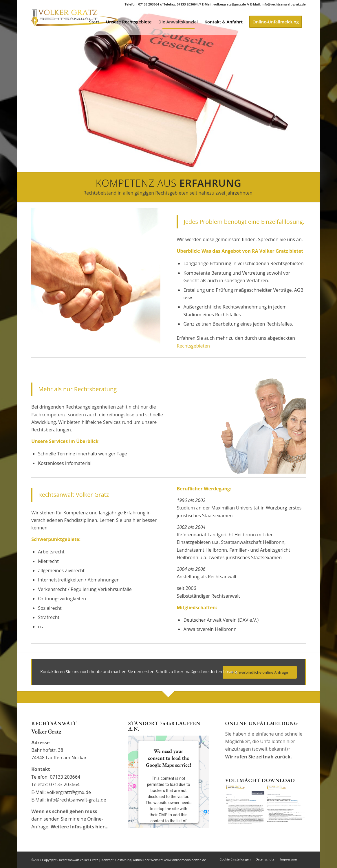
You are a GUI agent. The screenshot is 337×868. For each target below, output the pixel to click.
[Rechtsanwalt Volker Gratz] (75, 22)
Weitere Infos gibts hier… (80, 827)
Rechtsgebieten (193, 346)
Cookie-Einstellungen (235, 859)
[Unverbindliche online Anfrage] (260, 672)
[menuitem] (95, 22)
